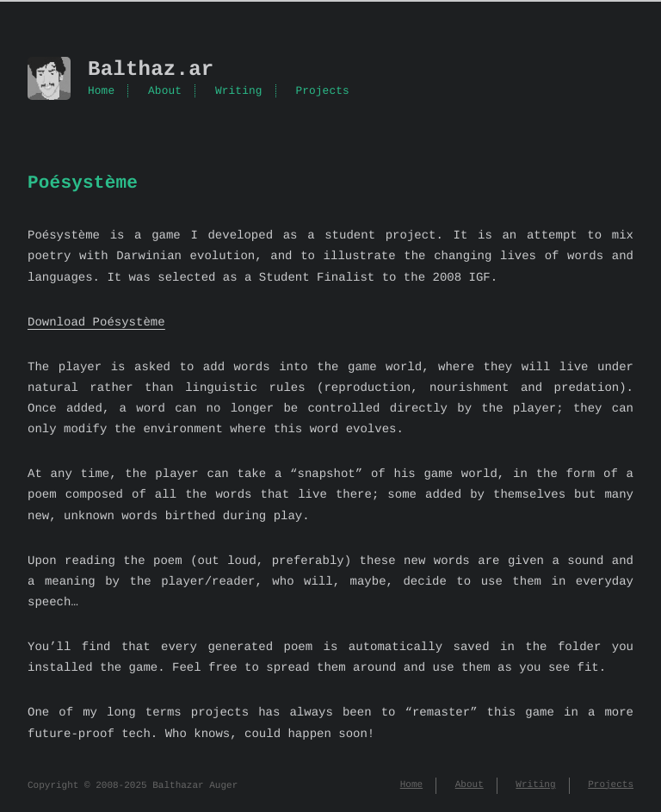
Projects (322, 91)
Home (101, 91)
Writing (239, 91)
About (165, 91)
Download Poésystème (96, 322)
